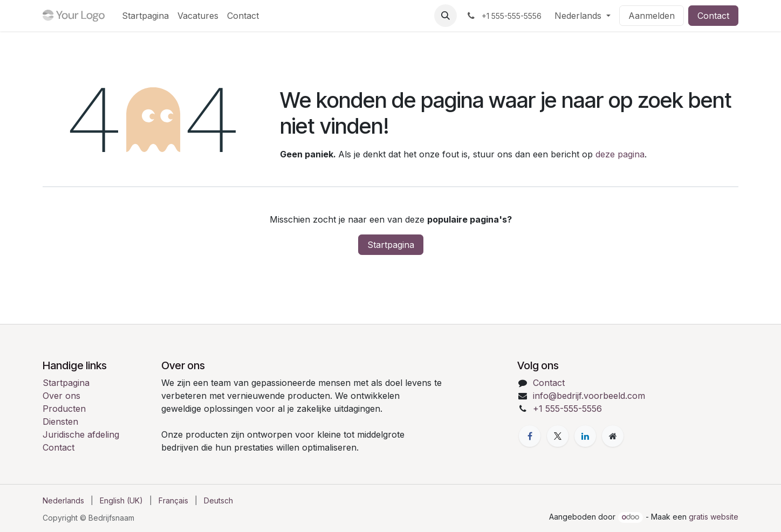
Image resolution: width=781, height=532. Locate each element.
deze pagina (620, 154)
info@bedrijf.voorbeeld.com (589, 396)
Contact (713, 16)
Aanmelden (652, 16)
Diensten (60, 422)
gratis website (714, 517)
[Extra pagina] (613, 436)
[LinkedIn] (585, 436)
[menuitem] (145, 16)
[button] (446, 16)
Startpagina (391, 245)
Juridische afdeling (81, 434)
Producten (64, 409)
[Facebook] (530, 436)
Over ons (61, 396)
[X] (558, 436)
